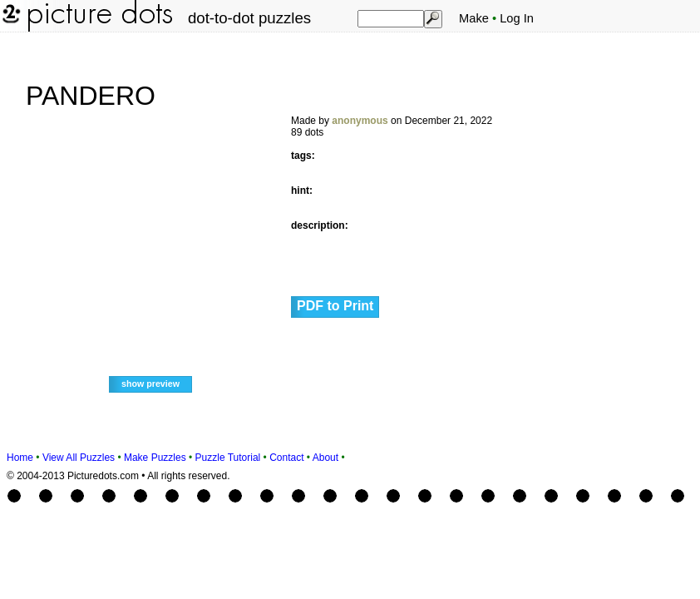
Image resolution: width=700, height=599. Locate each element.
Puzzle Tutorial (228, 458)
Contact (286, 458)
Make (474, 18)
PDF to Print (335, 306)
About (325, 458)
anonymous (360, 121)
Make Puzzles (155, 458)
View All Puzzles (79, 458)
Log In (517, 18)
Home (20, 458)
